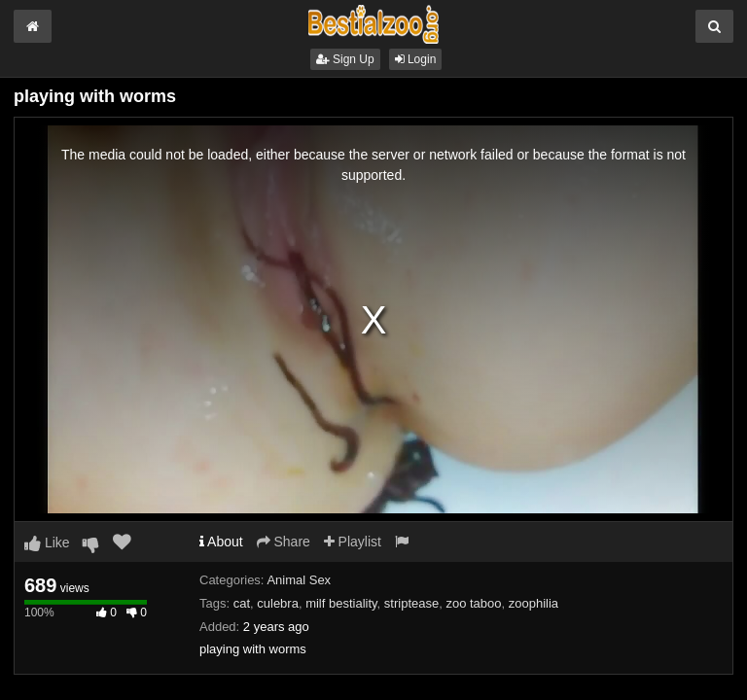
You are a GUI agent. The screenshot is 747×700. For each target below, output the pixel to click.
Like (47, 542)
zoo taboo (473, 603)
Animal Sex (299, 580)
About (221, 542)
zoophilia (534, 603)
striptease (411, 603)
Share (284, 542)
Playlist (353, 542)
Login (416, 59)
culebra (278, 603)
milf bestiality (341, 603)
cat (242, 603)
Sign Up (345, 59)
